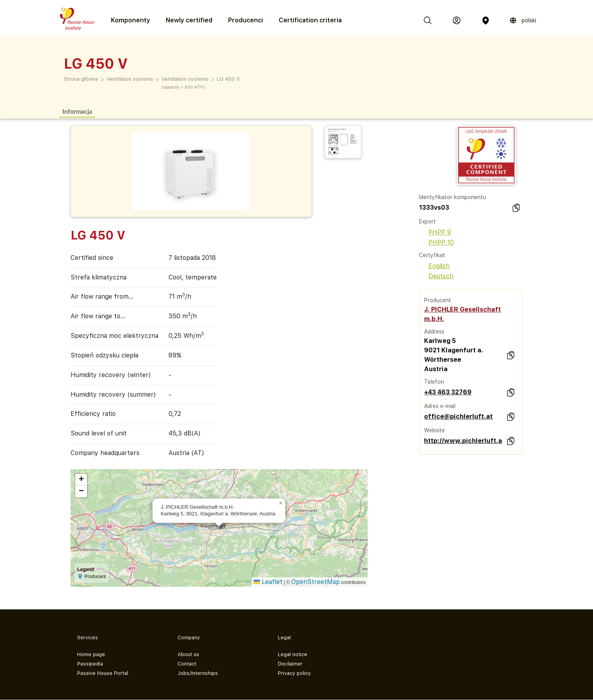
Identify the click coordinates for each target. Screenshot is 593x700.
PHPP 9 (435, 232)
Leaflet (268, 582)
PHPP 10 (436, 242)
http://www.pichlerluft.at (463, 441)
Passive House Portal (103, 673)
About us (188, 654)
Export (427, 221)
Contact (187, 664)
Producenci (246, 20)
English (434, 266)
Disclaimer (290, 664)
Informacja (77, 111)
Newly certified (189, 20)
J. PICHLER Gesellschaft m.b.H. (462, 314)
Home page (91, 654)
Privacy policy (294, 673)
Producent (438, 300)
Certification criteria (310, 20)
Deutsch (436, 276)
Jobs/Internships (198, 673)
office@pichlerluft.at (458, 416)
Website (434, 430)
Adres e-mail (440, 406)
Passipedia (90, 664)
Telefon (434, 382)
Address (434, 332)
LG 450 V (228, 79)
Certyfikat (432, 255)
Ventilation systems (130, 79)
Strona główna (81, 79)
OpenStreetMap (316, 582)
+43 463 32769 (448, 392)
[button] (281, 503)
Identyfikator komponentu (452, 197)
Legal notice (293, 654)
